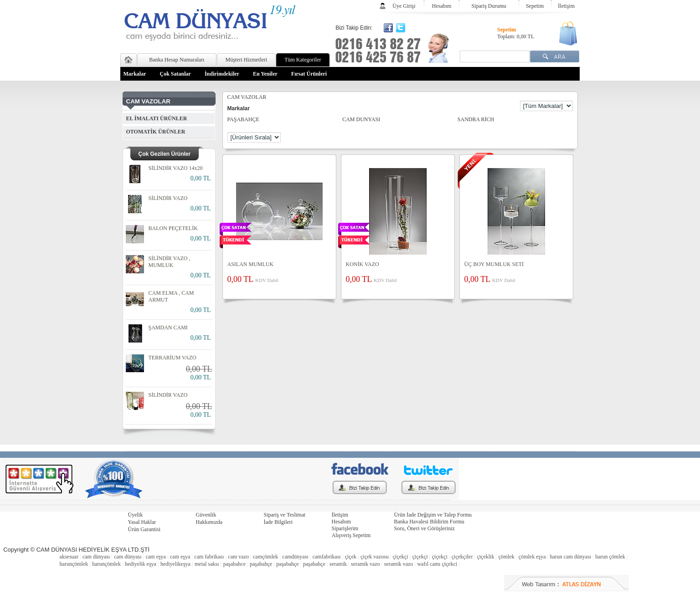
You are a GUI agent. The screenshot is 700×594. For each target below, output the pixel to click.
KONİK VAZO (363, 264)
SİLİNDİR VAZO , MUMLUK (170, 262)
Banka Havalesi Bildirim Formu (429, 522)
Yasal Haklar (142, 522)
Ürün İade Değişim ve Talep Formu (433, 515)
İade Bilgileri (278, 522)
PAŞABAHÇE (243, 119)
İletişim (566, 6)
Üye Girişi (404, 6)
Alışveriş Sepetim (351, 535)
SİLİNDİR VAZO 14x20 (176, 168)
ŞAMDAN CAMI (168, 328)
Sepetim (535, 6)
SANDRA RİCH (476, 119)
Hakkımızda (209, 522)
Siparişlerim (345, 528)
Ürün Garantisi (144, 529)
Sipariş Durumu (489, 6)
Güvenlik (206, 515)
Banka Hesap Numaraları (177, 60)
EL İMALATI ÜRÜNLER (157, 118)
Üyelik (136, 515)
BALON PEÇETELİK (173, 228)
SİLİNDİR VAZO (168, 198)
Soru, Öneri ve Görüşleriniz (425, 528)
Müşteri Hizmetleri (247, 60)
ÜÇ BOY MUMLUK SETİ (494, 264)
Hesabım (442, 6)
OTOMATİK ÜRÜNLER (156, 132)
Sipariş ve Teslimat (285, 515)
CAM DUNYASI (361, 119)
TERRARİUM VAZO (172, 358)
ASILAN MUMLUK (251, 264)
